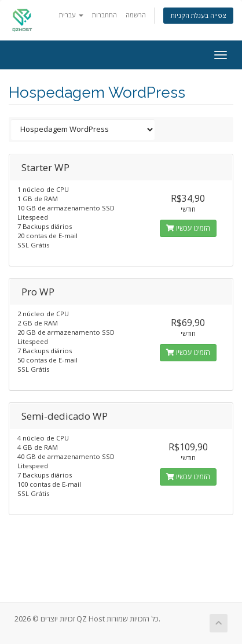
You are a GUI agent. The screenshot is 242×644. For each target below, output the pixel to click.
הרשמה (136, 15)
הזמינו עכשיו (188, 228)
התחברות (104, 15)
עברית (71, 15)
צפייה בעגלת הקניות (198, 15)
